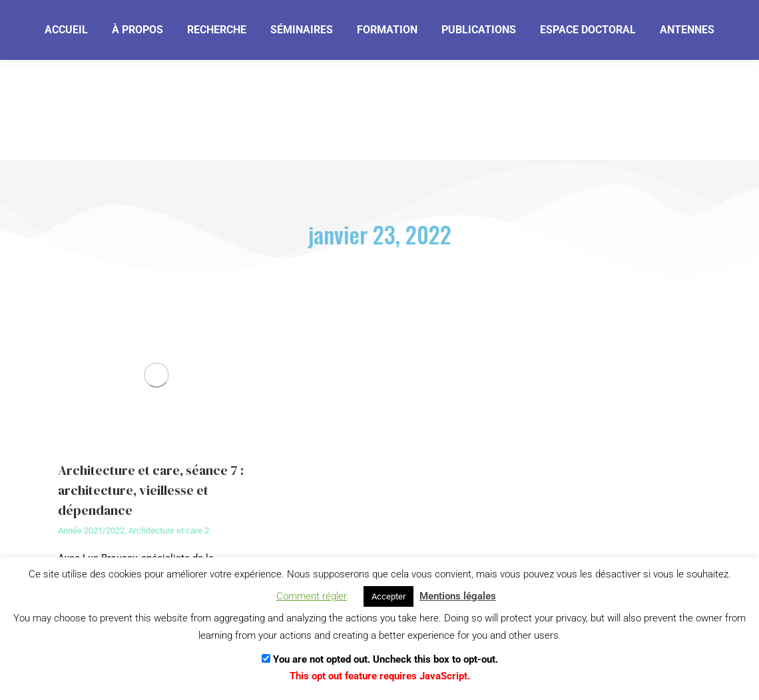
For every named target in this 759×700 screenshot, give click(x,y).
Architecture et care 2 (169, 530)
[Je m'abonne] (218, 77)
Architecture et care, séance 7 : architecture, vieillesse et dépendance (151, 490)
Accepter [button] (388, 596)
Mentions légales (458, 596)
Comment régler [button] (312, 596)
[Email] (108, 78)
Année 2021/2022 (91, 530)
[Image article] (156, 375)
